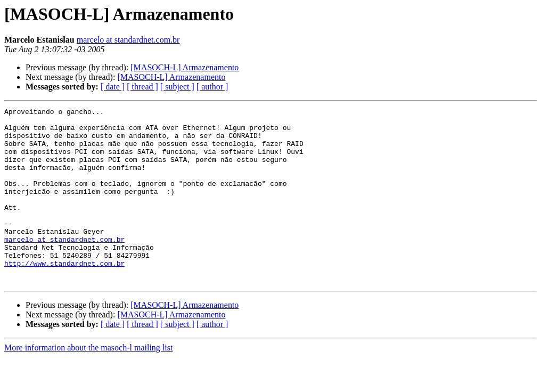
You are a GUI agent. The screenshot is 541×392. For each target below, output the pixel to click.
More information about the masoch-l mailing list (88, 383)
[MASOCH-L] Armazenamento (185, 67)
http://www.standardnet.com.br (64, 295)
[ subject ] (177, 87)
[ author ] (212, 87)
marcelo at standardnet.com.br (128, 40)
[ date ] (113, 87)
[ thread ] (142, 87)
